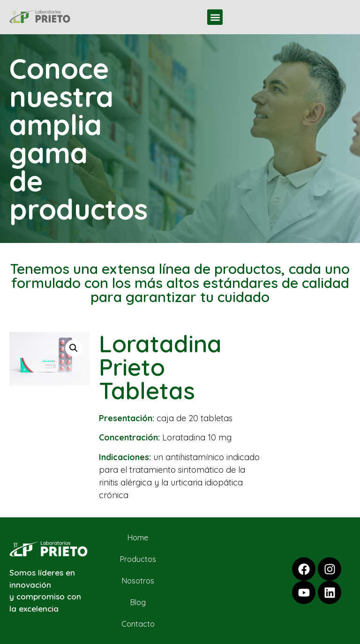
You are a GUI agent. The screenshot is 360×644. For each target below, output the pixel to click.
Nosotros (138, 581)
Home (138, 538)
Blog (138, 602)
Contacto (138, 624)
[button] (215, 17)
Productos (138, 559)
